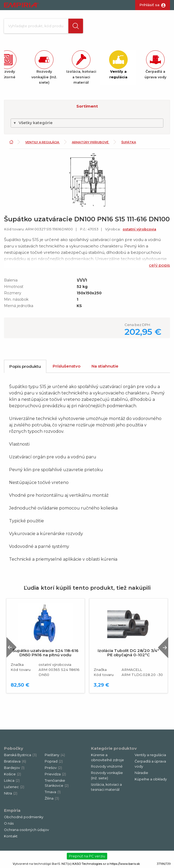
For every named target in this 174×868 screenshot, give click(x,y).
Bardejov (14, 768)
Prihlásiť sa (149, 5)
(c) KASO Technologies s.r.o (88, 864)
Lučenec (14, 787)
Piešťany (55, 755)
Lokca (12, 781)
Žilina (52, 798)
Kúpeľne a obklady (151, 779)
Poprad (54, 761)
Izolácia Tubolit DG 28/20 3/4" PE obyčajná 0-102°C (128, 653)
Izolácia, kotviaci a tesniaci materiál (106, 787)
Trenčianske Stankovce (57, 783)
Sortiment (87, 106)
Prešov (53, 768)
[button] (76, 26)
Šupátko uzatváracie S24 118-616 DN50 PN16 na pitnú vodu (45, 653)
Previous (11, 647)
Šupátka (129, 142)
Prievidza (55, 774)
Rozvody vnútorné (107, 766)
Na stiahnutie (105, 366)
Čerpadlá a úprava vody (150, 764)
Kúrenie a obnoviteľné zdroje (107, 757)
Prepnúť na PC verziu (87, 856)
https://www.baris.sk (125, 864)
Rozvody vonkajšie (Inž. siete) (107, 775)
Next (163, 647)
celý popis (159, 265)
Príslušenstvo (67, 366)
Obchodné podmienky (24, 817)
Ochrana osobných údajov (26, 830)
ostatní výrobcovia (139, 229)
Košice (13, 774)
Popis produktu (25, 366)
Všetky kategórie (33, 123)
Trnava (53, 792)
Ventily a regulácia (43, 142)
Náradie (141, 773)
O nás (9, 823)
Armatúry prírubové (91, 142)
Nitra (11, 793)
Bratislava (15, 761)
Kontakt (11, 836)
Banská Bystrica (20, 755)
